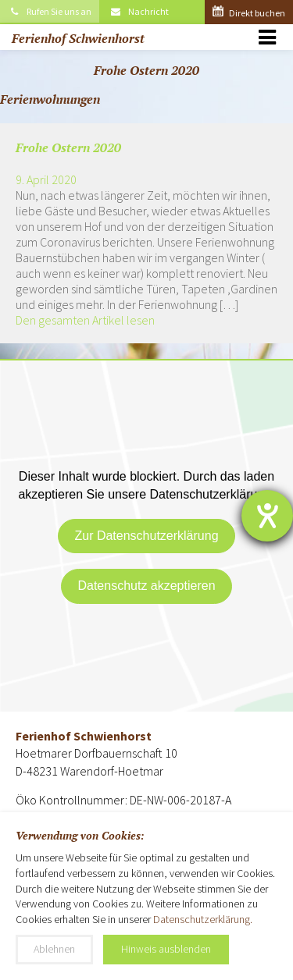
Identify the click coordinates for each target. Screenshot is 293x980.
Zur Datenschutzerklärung (146, 536)
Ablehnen (54, 949)
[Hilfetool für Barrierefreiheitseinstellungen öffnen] (267, 516)
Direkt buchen (249, 13)
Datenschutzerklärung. (203, 919)
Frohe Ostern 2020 (68, 147)
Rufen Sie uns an (50, 11)
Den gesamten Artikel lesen (85, 320)
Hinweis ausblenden (166, 949)
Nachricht (139, 11)
